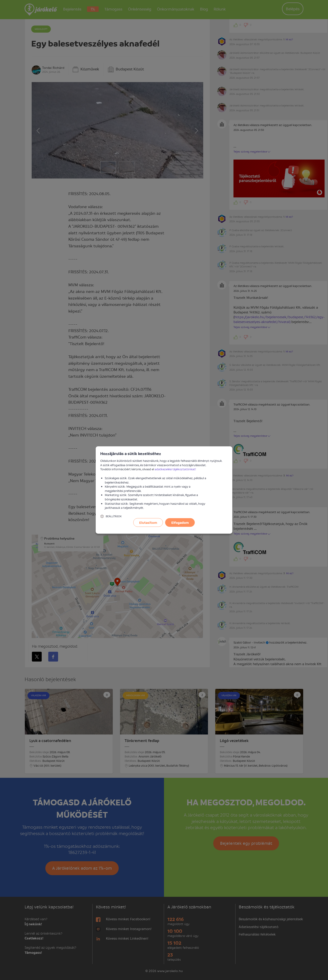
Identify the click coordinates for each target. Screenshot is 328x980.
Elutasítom (148, 522)
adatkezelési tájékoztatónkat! (175, 469)
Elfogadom (180, 522)
